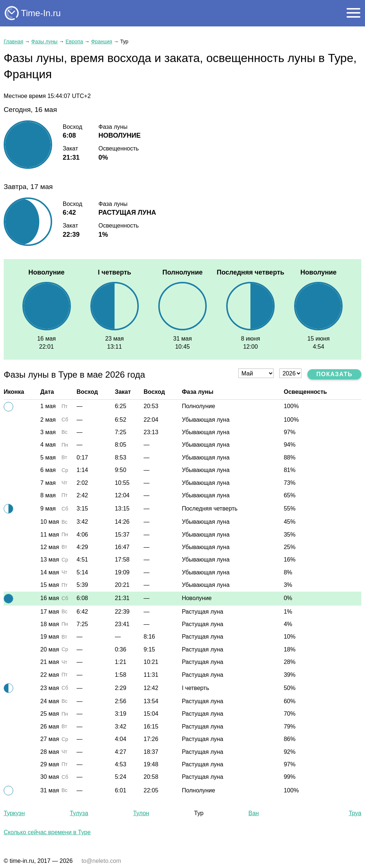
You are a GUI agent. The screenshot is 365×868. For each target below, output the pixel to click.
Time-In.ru (41, 13)
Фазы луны (44, 41)
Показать (334, 374)
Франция (102, 41)
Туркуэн (14, 813)
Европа (74, 41)
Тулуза (79, 813)
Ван (254, 813)
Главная (13, 41)
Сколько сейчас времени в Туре (47, 832)
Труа (355, 813)
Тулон (141, 813)
